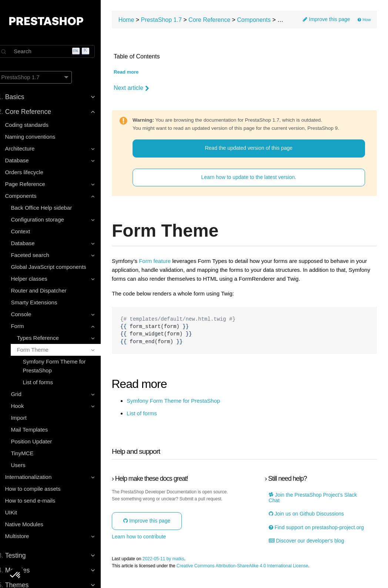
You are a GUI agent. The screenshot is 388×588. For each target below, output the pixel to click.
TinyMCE (30, 453)
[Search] (56, 51)
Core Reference (220, 21)
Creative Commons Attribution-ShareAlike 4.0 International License (254, 573)
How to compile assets (41, 489)
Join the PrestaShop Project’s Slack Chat (317, 499)
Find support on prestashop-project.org (309, 531)
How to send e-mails (38, 501)
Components (265, 21)
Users (26, 465)
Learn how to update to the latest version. (254, 178)
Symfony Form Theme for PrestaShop (62, 366)
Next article (143, 89)
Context (29, 231)
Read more (137, 73)
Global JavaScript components (56, 267)
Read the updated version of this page (254, 149)
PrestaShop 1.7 (173, 21)
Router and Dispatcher (47, 290)
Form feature (166, 262)
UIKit (19, 512)
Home (138, 21)
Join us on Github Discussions (311, 515)
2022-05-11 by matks (175, 566)
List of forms (46, 382)
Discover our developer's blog (311, 548)
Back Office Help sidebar (49, 208)
